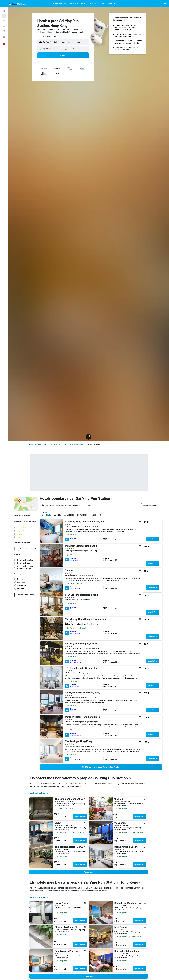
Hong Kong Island (55, 444)
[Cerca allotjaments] (4, 16)
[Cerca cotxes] (4, 21)
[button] (4, 4)
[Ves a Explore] (4, 31)
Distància (96, 515)
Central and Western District (76, 444)
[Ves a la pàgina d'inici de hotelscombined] (18, 4)
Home (31, 444)
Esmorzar (21, 579)
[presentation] (112, 499)
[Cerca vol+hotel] (4, 26)
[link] (26, 595)
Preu (58, 515)
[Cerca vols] (4, 11)
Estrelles (69, 515)
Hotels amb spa (23, 563)
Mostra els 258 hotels (39, 793)
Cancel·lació (22, 585)
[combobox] (47, 37)
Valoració (82, 515)
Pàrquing (21, 582)
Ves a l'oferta (153, 539)
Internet (21, 589)
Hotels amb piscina (25, 560)
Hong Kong (39, 444)
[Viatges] (4, 37)
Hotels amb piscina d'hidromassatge (25, 567)
